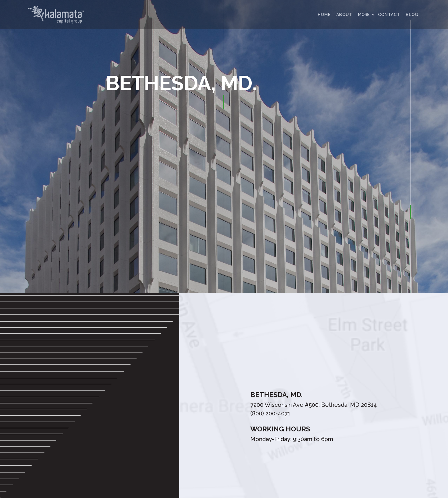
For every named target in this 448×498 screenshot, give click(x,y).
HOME (324, 15)
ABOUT (344, 15)
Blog (412, 15)
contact (389, 15)
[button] (365, 15)
